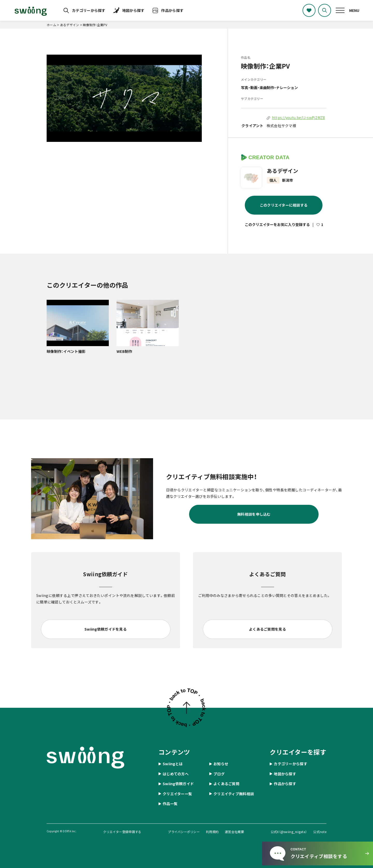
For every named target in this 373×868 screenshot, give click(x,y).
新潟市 (288, 180)
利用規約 (212, 832)
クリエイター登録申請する (122, 832)
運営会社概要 (234, 832)
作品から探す (172, 10)
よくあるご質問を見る (267, 629)
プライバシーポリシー (184, 832)
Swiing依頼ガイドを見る (106, 629)
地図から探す (133, 10)
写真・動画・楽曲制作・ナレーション (269, 87)
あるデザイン (283, 171)
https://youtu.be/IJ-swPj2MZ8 (299, 118)
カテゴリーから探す (89, 10)
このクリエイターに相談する (284, 205)
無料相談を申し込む (254, 514)
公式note (320, 832)
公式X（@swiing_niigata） (289, 832)
